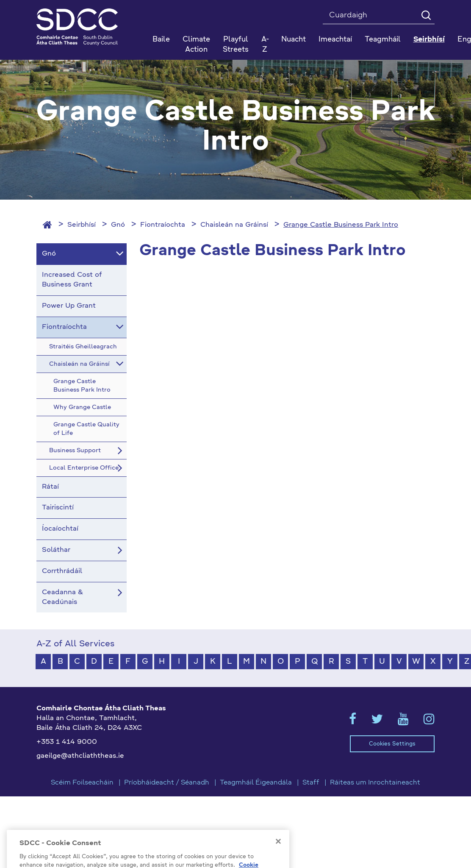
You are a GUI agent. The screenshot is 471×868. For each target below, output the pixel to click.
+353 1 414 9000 (67, 742)
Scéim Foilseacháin (82, 783)
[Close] (278, 852)
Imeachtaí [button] (335, 40)
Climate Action (196, 45)
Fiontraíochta (163, 225)
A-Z (265, 45)
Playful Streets (236, 45)
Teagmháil (383, 40)
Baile (161, 40)
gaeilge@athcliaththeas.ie (80, 756)
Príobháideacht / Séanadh (167, 783)
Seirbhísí (82, 225)
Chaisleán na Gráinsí (234, 225)
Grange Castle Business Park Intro (341, 225)
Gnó (118, 225)
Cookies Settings (392, 744)
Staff (311, 783)
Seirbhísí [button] (429, 40)
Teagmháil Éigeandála (256, 783)
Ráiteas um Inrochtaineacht (375, 783)
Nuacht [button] (294, 40)
